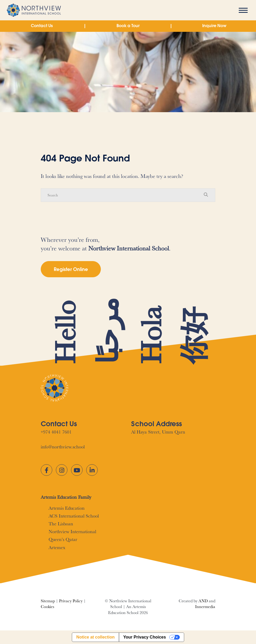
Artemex (57, 547)
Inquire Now (214, 26)
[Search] (123, 195)
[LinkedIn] (92, 470)
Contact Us (42, 26)
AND (203, 601)
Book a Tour (128, 26)
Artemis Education (67, 508)
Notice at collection (95, 637)
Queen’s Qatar (63, 539)
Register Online (71, 270)
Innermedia (205, 607)
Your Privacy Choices (145, 637)
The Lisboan (61, 524)
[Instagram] (62, 470)
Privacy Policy (71, 601)
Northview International (72, 531)
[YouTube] (77, 470)
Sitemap (48, 601)
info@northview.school (63, 447)
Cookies (47, 607)
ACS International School (74, 516)
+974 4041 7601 (56, 432)
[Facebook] (46, 470)
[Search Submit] (206, 195)
